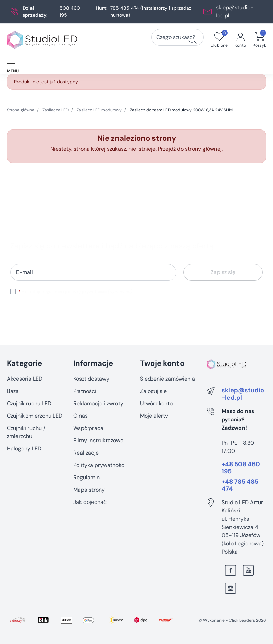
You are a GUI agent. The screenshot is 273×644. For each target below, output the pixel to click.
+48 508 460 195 (241, 468)
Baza (13, 391)
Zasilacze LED (55, 110)
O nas (80, 416)
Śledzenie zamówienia (167, 379)
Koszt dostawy (91, 379)
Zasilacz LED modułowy (99, 110)
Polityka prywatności (100, 465)
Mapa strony (89, 490)
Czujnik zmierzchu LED (35, 416)
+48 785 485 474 (240, 486)
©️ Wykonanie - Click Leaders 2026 (232, 620)
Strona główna (21, 110)
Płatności (85, 391)
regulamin (52, 292)
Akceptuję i (75, 292)
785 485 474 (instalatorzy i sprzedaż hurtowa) (151, 11)
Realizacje (86, 453)
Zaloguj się (153, 391)
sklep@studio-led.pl (243, 394)
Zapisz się (223, 272)
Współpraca (88, 428)
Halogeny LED (24, 449)
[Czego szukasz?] (193, 40)
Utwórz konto (156, 403)
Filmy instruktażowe (98, 440)
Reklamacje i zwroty (98, 403)
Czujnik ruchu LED (29, 403)
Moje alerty (154, 416)
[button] (259, 40)
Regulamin (86, 477)
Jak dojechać (90, 502)
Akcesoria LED (25, 379)
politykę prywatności (86, 292)
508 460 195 (70, 11)
